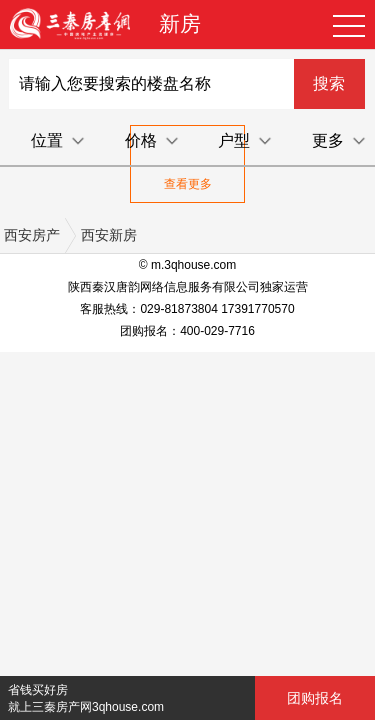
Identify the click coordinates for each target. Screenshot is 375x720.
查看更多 (188, 184)
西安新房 (109, 235)
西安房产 (32, 235)
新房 (180, 23)
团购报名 (315, 698)
